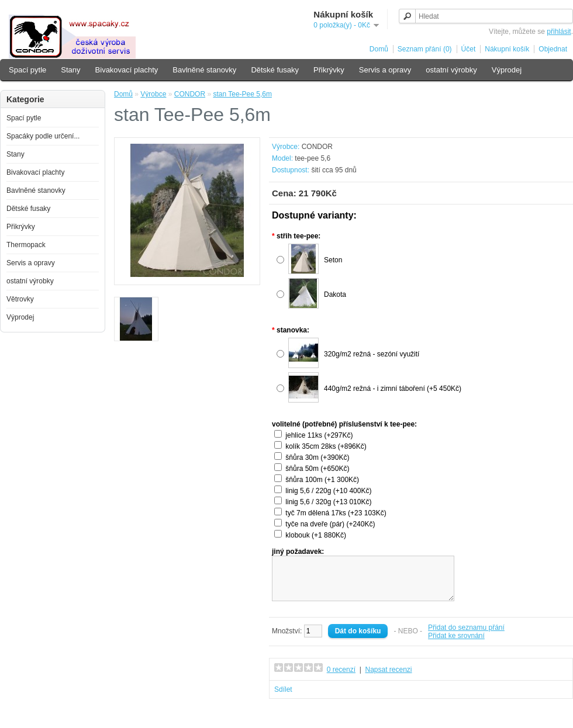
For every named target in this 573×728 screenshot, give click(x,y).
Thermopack (26, 245)
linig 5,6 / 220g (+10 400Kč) (328, 491)
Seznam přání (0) (425, 49)
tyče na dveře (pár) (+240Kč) (330, 524)
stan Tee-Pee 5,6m (242, 94)
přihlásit (559, 32)
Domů (379, 49)
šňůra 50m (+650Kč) (317, 469)
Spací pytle (27, 70)
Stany (70, 70)
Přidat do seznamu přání (466, 636)
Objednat (553, 49)
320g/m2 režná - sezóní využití (372, 354)
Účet (469, 49)
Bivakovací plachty (127, 70)
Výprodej (507, 70)
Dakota (335, 294)
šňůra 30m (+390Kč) (317, 457)
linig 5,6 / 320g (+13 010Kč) (328, 502)
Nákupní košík (507, 49)
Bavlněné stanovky (204, 70)
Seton (333, 260)
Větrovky (20, 299)
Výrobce (153, 94)
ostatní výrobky (451, 70)
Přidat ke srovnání (456, 644)
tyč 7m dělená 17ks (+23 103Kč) (336, 513)
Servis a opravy (385, 70)
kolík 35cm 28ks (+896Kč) (326, 446)
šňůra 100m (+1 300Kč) (322, 480)
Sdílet (283, 698)
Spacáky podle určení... (43, 136)
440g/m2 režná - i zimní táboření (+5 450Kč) (393, 389)
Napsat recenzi (388, 678)
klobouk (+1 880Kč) (316, 535)
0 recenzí (341, 678)
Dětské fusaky (275, 70)
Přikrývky (329, 70)
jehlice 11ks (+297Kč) (319, 435)
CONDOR (190, 94)
